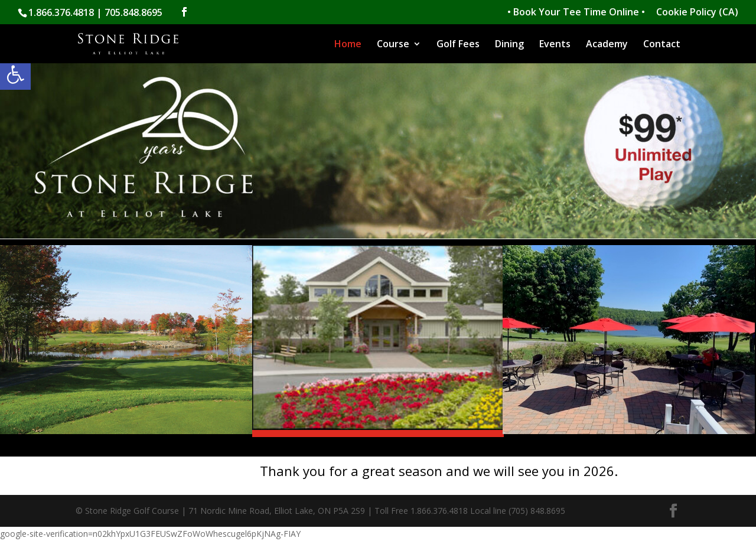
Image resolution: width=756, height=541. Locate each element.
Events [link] (555, 45)
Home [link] (348, 45)
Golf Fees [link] (458, 45)
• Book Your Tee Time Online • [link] (576, 13)
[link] (15, 74)
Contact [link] (662, 45)
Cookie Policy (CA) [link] (697, 13)
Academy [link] (607, 45)
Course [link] (393, 45)
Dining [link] (509, 45)
